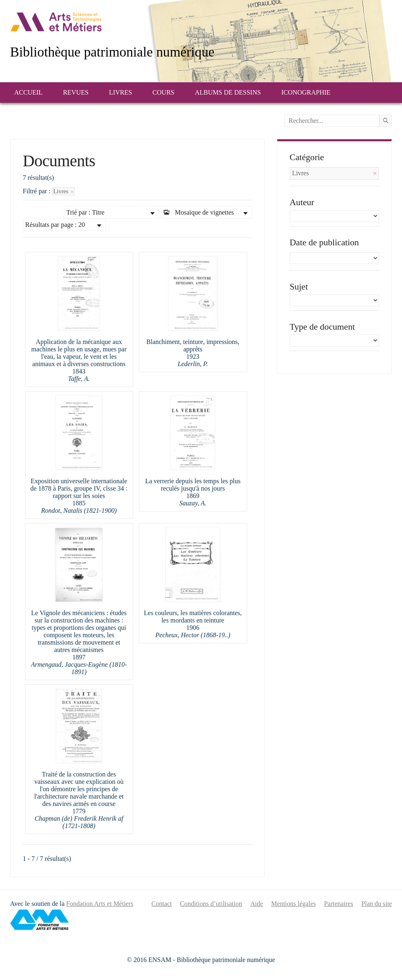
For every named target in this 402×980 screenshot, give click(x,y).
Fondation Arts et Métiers (100, 904)
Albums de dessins (228, 92)
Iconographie (306, 92)
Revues (76, 92)
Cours (163, 92)
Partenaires (339, 904)
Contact (161, 904)
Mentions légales (294, 904)
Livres (120, 92)
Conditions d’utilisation (211, 904)
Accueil (28, 92)
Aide (257, 904)
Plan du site (377, 904)
